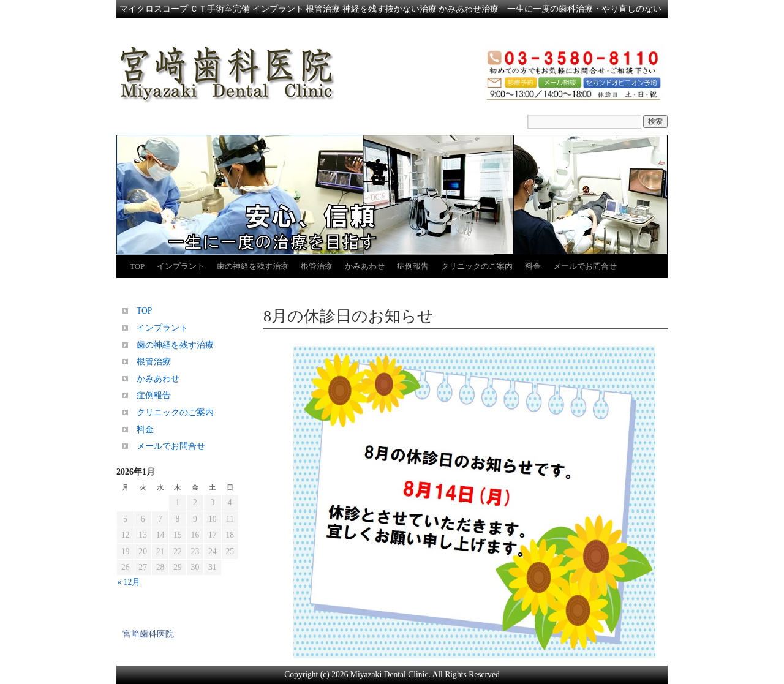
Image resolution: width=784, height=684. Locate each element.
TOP (137, 266)
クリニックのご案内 (477, 266)
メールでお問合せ (585, 266)
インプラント (181, 266)
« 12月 (129, 582)
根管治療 (317, 266)
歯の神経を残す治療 (253, 266)
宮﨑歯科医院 (148, 634)
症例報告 (413, 266)
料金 (533, 266)
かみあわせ (365, 266)
